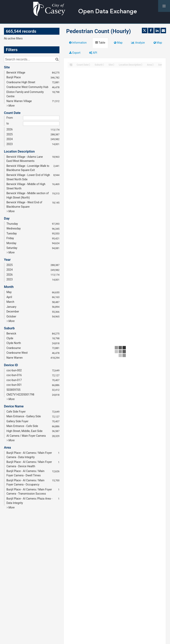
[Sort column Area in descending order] (153, 65)
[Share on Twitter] (145, 31)
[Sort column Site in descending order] (114, 65)
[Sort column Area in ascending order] (153, 64)
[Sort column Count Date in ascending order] (89, 64)
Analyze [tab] (138, 43)
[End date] (41, 124)
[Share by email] (163, 31)
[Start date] (41, 118)
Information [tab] (78, 43)
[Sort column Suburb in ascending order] (103, 64)
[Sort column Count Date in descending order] (89, 65)
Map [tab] (118, 43)
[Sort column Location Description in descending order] (142, 65)
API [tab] (93, 53)
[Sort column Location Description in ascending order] (142, 64)
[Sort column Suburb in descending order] (103, 65)
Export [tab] (75, 53)
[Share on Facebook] (151, 31)
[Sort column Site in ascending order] (114, 64)
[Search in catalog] (57, 59)
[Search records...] (32, 59)
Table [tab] (100, 43)
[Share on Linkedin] (157, 31)
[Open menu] (164, 6)
